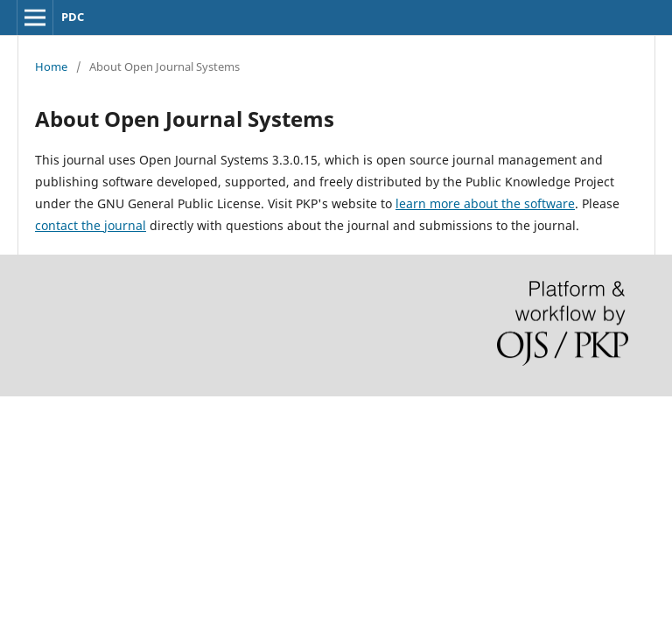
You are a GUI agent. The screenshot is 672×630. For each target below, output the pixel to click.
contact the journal (91, 225)
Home (51, 66)
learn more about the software (485, 203)
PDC (73, 17)
